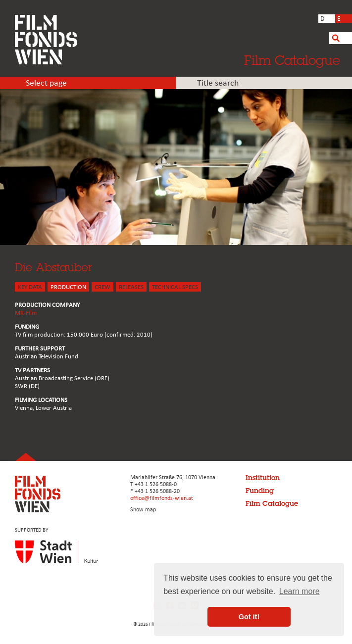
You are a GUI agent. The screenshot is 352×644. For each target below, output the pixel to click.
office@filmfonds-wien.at (162, 498)
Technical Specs (175, 287)
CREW (102, 287)
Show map (143, 510)
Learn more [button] (300, 591)
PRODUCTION (68, 287)
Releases (131, 287)
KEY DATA (30, 287)
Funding (260, 491)
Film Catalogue (292, 60)
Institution (263, 478)
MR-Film (26, 313)
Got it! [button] (249, 617)
